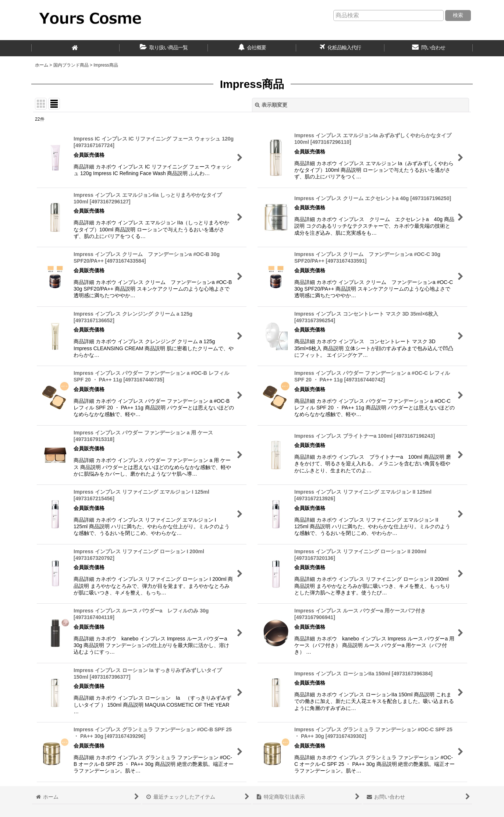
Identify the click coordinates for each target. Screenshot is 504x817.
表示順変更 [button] (271, 105)
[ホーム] (75, 48)
